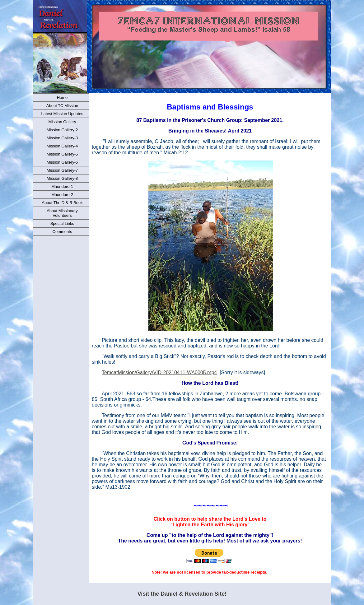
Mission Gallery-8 (62, 178)
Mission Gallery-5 (62, 154)
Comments (62, 232)
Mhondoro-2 (62, 195)
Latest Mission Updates (62, 114)
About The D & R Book (62, 203)
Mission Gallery (62, 122)
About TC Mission (62, 106)
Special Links (62, 223)
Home (62, 98)
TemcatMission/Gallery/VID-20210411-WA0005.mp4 (159, 372)
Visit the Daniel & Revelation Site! (182, 594)
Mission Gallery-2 (62, 130)
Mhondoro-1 (62, 186)
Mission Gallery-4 (62, 146)
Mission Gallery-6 (62, 162)
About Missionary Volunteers (62, 213)
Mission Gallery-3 (62, 138)
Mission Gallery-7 (62, 170)
